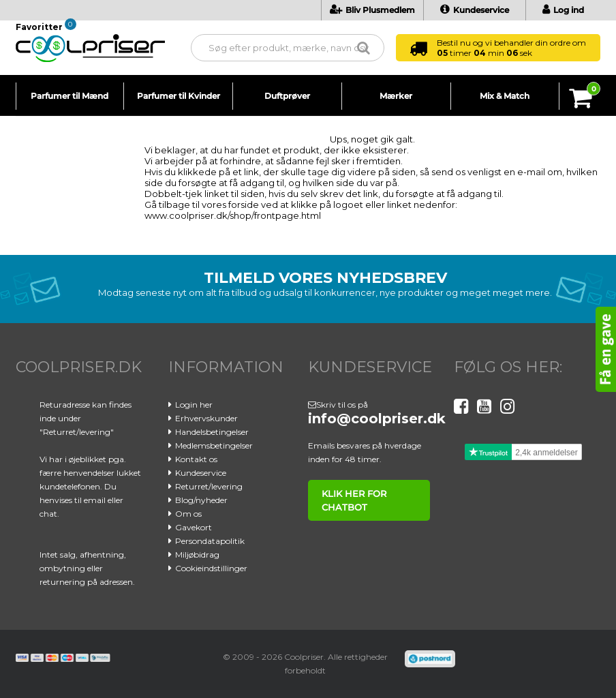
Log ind (563, 10)
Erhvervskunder (206, 418)
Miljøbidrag (197, 555)
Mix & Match (505, 96)
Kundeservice (475, 10)
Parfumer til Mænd (70, 96)
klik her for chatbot (354, 500)
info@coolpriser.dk (377, 419)
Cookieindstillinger (211, 568)
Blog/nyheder (201, 500)
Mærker (396, 96)
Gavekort (194, 527)
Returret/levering (209, 486)
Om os (188, 514)
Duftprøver (287, 96)
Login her (194, 405)
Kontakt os (196, 459)
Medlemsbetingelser (214, 445)
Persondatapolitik (210, 541)
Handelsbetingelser (212, 432)
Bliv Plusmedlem (372, 10)
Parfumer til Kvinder (179, 96)
